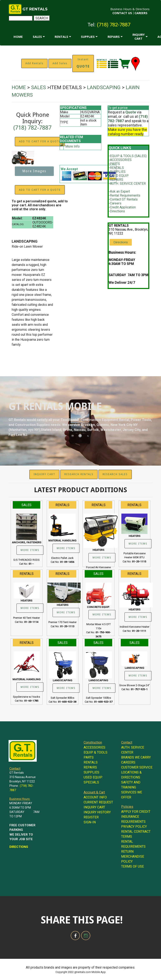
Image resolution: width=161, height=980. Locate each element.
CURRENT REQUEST (98, 802)
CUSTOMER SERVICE (137, 767)
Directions (117, 211)
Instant (83, 63)
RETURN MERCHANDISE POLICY (133, 856)
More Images (34, 171)
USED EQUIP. (119, 176)
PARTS (115, 164)
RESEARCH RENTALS (79, 474)
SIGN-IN (90, 822)
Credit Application (123, 207)
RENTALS (61, 37)
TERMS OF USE (133, 866)
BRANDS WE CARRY (136, 757)
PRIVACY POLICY (134, 827)
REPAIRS (114, 37)
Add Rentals (34, 63)
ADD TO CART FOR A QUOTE (40, 141)
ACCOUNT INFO (95, 797)
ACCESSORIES (121, 160)
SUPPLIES (88, 37)
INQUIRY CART (139, 37)
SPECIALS (91, 782)
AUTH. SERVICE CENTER (128, 184)
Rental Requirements (125, 195)
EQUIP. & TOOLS (96, 752)
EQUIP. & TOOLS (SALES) (128, 156)
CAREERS (141, 13)
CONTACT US (122, 13)
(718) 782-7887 (114, 25)
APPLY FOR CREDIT (136, 812)
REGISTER (91, 817)
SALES (37, 37)
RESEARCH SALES (115, 474)
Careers (116, 203)
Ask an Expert (120, 191)
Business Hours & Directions (130, 9)
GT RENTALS (35, 9)
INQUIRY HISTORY (97, 812)
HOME (18, 37)
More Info (72, 146)
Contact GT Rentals (124, 199)
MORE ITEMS (30, 550)
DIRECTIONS (19, 847)
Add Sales (60, 63)
